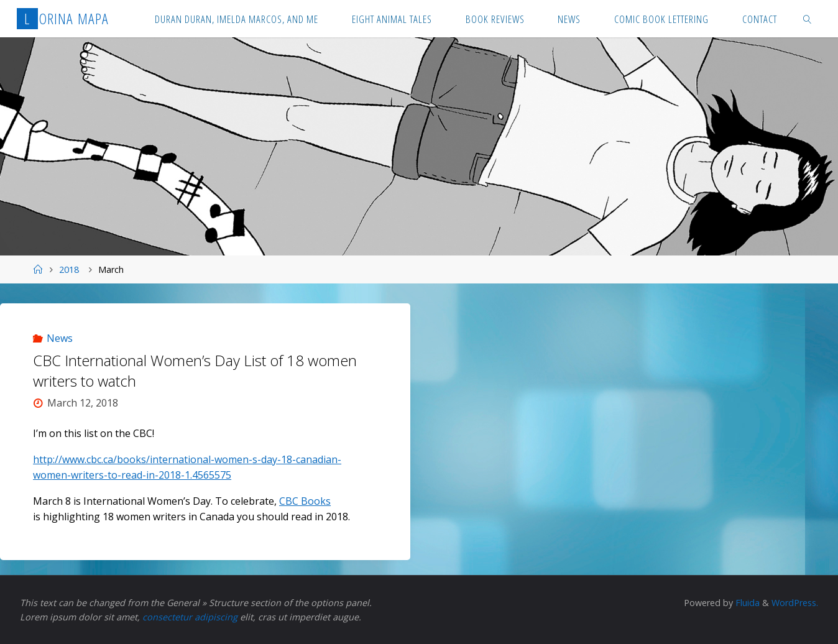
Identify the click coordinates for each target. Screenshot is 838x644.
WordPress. (795, 603)
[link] (808, 19)
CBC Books (305, 501)
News (60, 338)
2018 (69, 269)
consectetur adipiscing (190, 617)
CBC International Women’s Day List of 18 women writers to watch (195, 371)
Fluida (746, 603)
